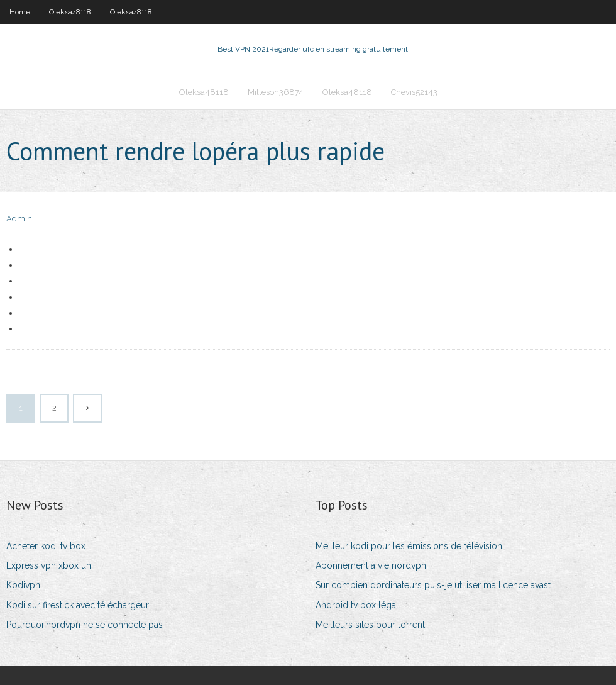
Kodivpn (23, 585)
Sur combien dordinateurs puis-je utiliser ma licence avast (433, 585)
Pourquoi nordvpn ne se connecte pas (85, 625)
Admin (19, 219)
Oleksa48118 (70, 12)
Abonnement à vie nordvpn (371, 565)
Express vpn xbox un (49, 565)
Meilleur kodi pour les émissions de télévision (409, 546)
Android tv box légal (357, 605)
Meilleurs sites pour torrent (370, 625)
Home (20, 12)
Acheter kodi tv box (46, 546)
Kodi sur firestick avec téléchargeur (78, 605)
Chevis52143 (414, 92)
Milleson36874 (276, 92)
